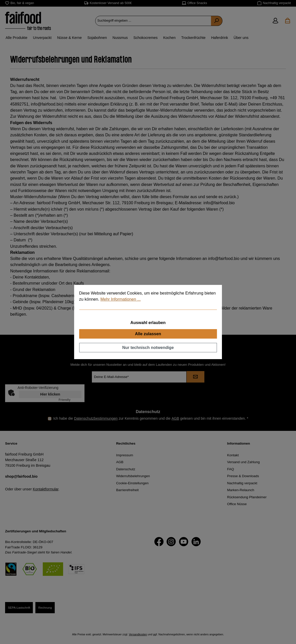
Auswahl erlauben (148, 323)
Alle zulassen (148, 334)
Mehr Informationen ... (120, 299)
